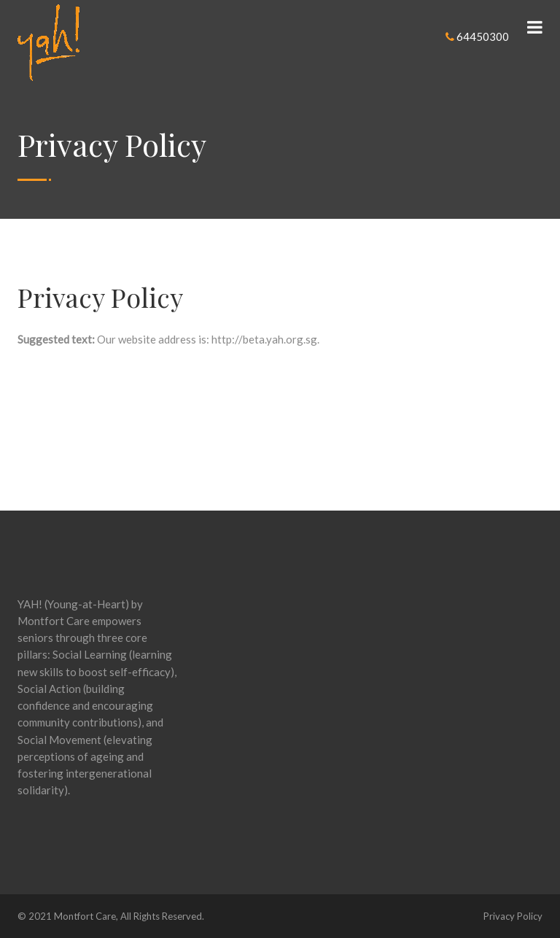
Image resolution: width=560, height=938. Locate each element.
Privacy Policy (513, 916)
